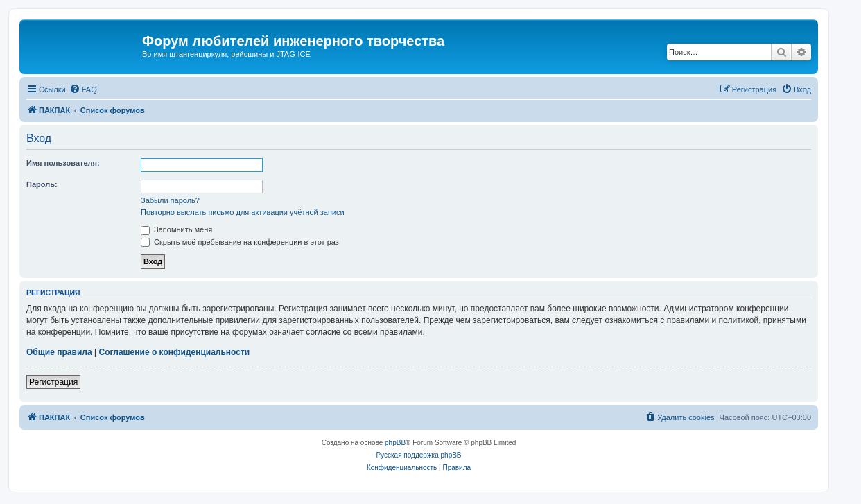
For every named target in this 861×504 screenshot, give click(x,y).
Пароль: (42, 184)
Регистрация (53, 382)
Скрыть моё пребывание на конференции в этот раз (240, 242)
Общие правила (59, 352)
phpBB (395, 443)
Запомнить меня (176, 229)
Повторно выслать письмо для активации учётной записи (243, 212)
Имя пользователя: (63, 163)
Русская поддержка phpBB (418, 455)
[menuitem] (83, 89)
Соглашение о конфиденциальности (175, 352)
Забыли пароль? (170, 200)
